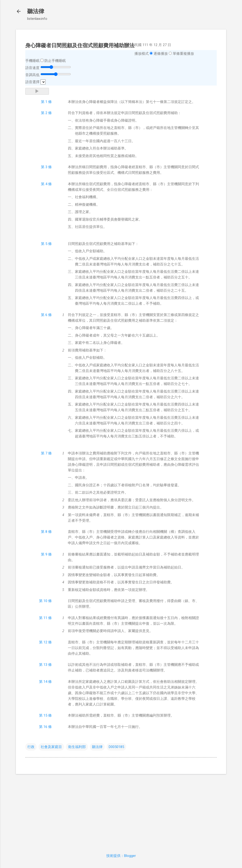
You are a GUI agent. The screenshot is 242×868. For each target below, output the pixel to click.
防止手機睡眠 (55, 61)
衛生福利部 (77, 747)
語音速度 (32, 68)
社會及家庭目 (51, 747)
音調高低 (32, 75)
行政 (31, 747)
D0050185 (116, 747)
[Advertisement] (121, 811)
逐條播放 (161, 54)
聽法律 (36, 11)
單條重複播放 (183, 54)
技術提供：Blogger (121, 856)
